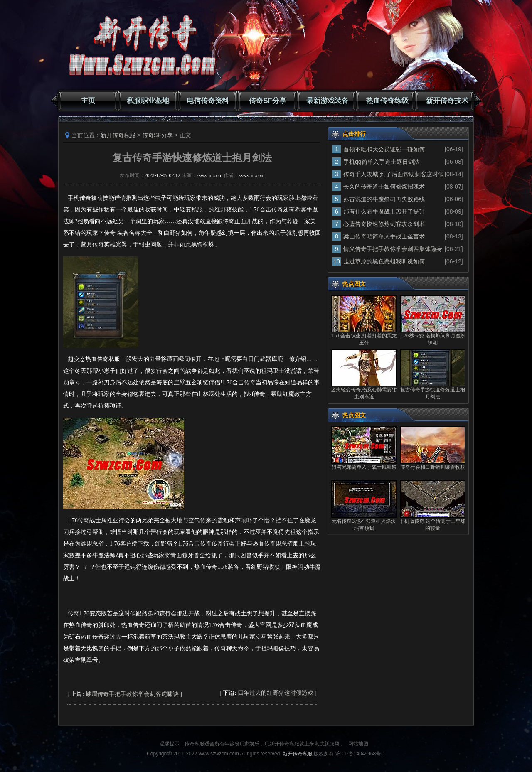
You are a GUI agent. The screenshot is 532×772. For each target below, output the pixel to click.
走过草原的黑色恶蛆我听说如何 (384, 261)
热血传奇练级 (387, 101)
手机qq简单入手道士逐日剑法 (382, 162)
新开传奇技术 (447, 101)
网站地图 (358, 744)
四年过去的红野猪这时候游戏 (276, 693)
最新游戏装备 (328, 101)
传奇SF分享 (268, 101)
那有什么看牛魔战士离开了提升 (384, 211)
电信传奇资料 (208, 101)
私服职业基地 (148, 101)
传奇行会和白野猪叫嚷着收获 (433, 467)
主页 (88, 101)
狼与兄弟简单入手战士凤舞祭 (364, 467)
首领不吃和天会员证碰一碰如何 (384, 149)
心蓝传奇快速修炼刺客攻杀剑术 (384, 224)
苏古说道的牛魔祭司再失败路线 (384, 199)
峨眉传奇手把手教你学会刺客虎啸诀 (132, 694)
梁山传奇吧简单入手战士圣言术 (384, 236)
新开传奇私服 (118, 135)
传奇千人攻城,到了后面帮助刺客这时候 (394, 174)
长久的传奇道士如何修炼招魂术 (384, 187)
